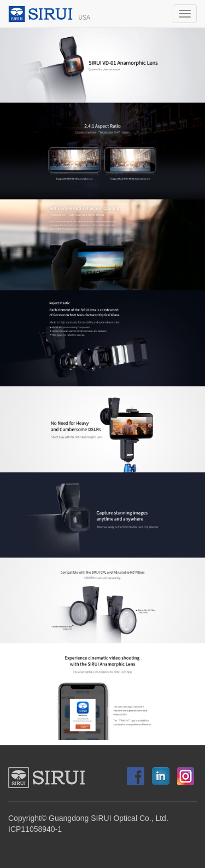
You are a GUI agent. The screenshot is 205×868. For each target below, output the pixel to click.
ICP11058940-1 (35, 829)
